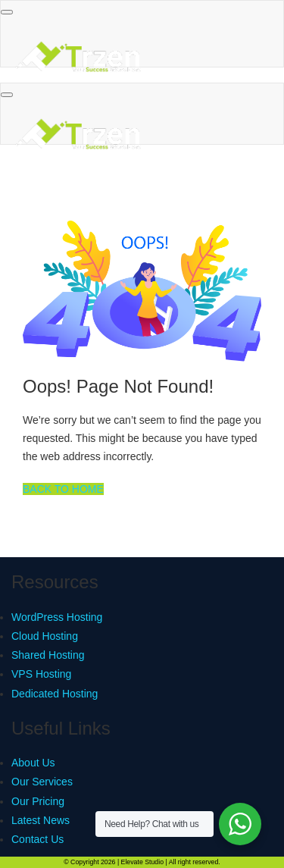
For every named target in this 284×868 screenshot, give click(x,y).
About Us (33, 763)
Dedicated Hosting (55, 694)
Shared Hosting (48, 655)
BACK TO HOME (63, 489)
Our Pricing (38, 801)
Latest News (41, 820)
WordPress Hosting (57, 617)
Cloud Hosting (45, 636)
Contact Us (37, 839)
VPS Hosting (41, 674)
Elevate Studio (142, 862)
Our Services (42, 782)
